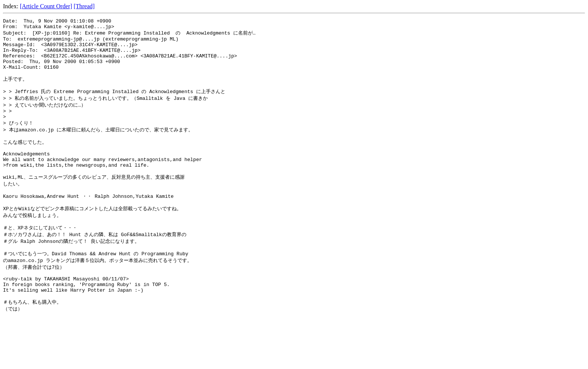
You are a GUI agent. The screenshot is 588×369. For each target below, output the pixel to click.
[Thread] (84, 6)
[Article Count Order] (46, 6)
